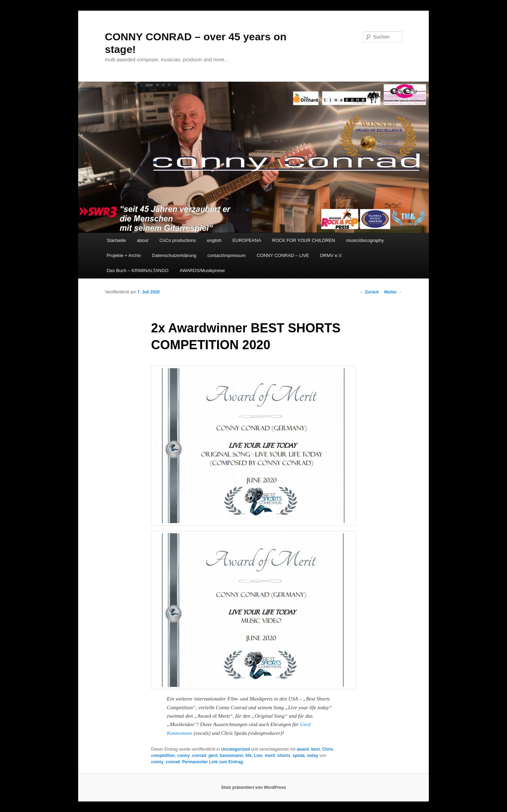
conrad (199, 756)
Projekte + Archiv (124, 255)
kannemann (232, 756)
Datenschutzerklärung (174, 255)
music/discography (365, 240)
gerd (213, 756)
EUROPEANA (247, 240)
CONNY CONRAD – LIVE (283, 255)
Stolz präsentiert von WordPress (253, 787)
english (214, 240)
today (313, 756)
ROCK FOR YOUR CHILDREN (304, 240)
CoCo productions (178, 240)
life (248, 756)
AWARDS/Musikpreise (202, 270)
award (303, 749)
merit (270, 756)
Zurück (369, 292)
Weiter (393, 292)
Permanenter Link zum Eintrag (213, 762)
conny (184, 756)
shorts (284, 756)
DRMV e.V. (331, 255)
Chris (328, 749)
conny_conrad (165, 762)
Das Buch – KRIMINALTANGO (138, 270)
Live (258, 756)
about (143, 240)
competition (163, 756)
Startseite (116, 240)
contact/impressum (227, 255)
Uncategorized (235, 749)
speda (299, 756)
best (316, 749)
